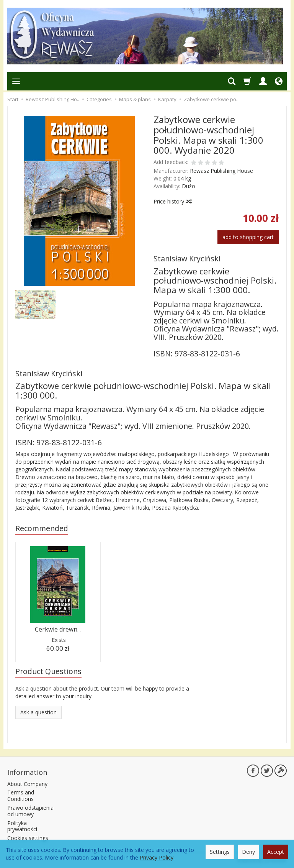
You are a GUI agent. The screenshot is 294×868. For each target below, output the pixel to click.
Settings (220, 852)
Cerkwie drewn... (58, 629)
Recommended (42, 528)
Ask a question (38, 712)
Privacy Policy (157, 857)
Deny (248, 852)
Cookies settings (28, 838)
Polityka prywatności (22, 826)
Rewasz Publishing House (221, 171)
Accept (276, 852)
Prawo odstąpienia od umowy (30, 811)
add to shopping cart (248, 237)
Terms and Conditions (21, 796)
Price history (172, 201)
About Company (27, 784)
